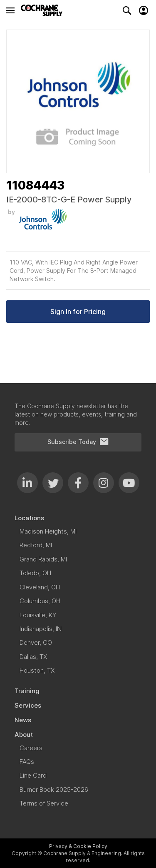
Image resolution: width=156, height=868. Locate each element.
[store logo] (44, 10)
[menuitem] (78, 518)
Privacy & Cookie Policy (78, 846)
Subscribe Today (78, 442)
